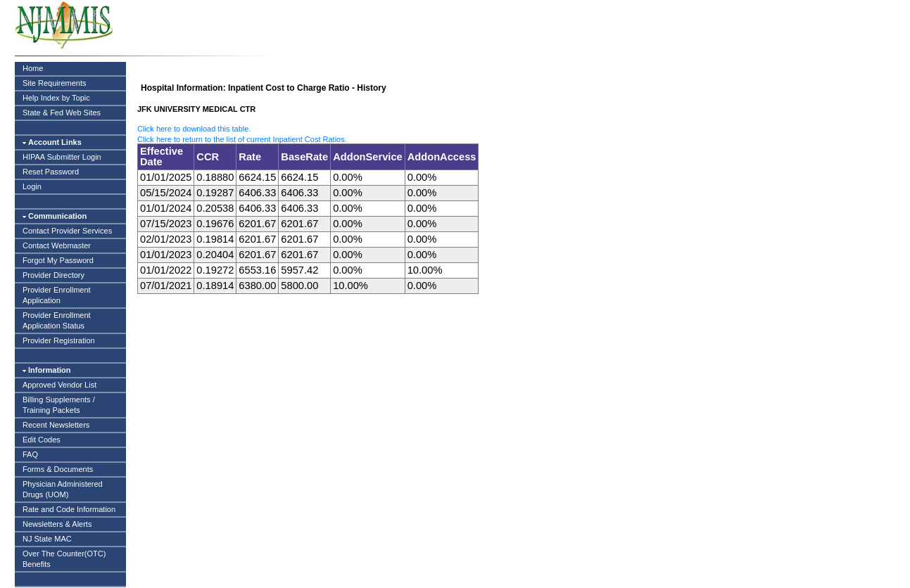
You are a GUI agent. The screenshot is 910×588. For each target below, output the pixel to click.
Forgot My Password (58, 260)
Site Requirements (55, 83)
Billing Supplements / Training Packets (59, 405)
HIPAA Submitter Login (62, 157)
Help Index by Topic (56, 98)
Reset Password (51, 172)
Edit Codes (42, 440)
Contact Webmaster (57, 245)
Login (32, 186)
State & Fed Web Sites (62, 113)
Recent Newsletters (56, 425)
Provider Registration (59, 340)
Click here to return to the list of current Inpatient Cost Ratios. (242, 139)
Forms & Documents (58, 469)
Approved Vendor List (59, 385)
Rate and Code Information (69, 509)
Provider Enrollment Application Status (57, 320)
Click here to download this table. (194, 129)
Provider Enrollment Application (57, 295)
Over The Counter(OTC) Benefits (64, 559)
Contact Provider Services (67, 231)
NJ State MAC (47, 539)
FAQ (30, 454)
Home (33, 68)
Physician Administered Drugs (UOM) (63, 489)
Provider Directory (53, 275)
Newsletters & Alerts (57, 524)
